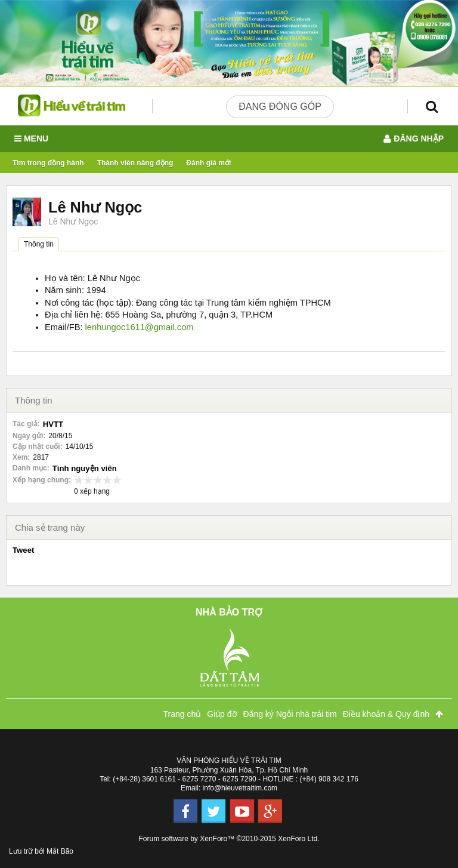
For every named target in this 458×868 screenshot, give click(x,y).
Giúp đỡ (222, 714)
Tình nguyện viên (85, 468)
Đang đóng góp (280, 107)
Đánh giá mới (208, 163)
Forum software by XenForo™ (229, 839)
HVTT (53, 424)
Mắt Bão (60, 851)
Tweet (23, 550)
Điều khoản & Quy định (386, 714)
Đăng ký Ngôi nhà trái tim (290, 714)
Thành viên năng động (135, 163)
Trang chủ (182, 714)
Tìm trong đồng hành (48, 163)
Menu (31, 139)
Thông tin (39, 244)
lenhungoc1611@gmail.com (140, 327)
